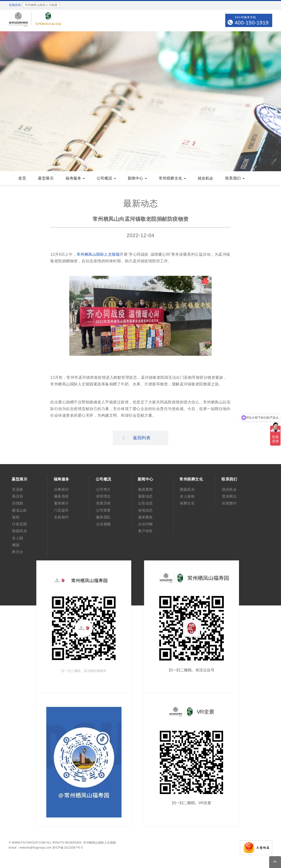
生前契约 (61, 517)
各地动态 (145, 510)
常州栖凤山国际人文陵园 (98, 254)
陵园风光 (19, 531)
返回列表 (136, 438)
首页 (22, 178)
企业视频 (103, 524)
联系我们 (235, 178)
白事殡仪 (61, 489)
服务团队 (103, 517)
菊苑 (16, 517)
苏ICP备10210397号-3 (68, 848)
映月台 (18, 552)
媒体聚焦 (145, 517)
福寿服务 (75, 178)
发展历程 (103, 503)
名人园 (18, 538)
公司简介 (103, 489)
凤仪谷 (18, 496)
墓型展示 (46, 178)
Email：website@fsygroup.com (30, 848)
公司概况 (106, 178)
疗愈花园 (19, 524)
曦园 (16, 545)
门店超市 (61, 510)
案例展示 (61, 503)
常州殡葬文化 (172, 178)
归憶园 (18, 503)
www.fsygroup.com (29, 843)
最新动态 (145, 496)
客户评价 (145, 531)
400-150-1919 (252, 23)
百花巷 (18, 489)
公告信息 (145, 503)
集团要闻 (145, 489)
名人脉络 (187, 496)
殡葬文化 (187, 503)
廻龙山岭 (19, 510)
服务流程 (61, 496)
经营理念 (103, 496)
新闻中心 (137, 178)
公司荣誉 (103, 510)
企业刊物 (145, 524)
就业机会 (206, 178)
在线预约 (229, 503)
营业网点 (229, 496)
